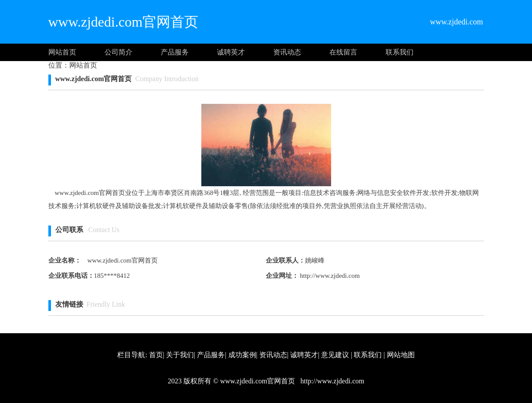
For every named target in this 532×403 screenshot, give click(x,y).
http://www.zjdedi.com (329, 276)
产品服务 (175, 52)
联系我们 (400, 52)
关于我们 (180, 355)
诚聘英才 (231, 52)
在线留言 (343, 52)
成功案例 (242, 355)
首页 (156, 355)
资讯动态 (287, 52)
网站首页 (62, 52)
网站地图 (401, 355)
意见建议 (335, 355)
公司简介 (119, 52)
